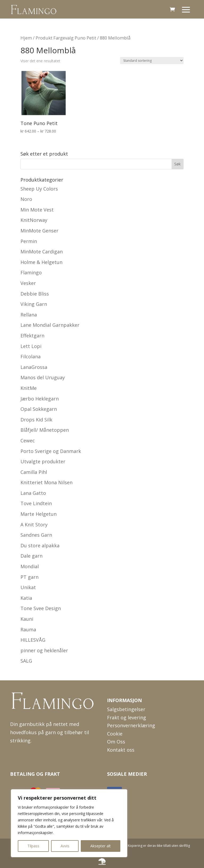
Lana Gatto (33, 493)
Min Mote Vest (37, 210)
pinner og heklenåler (44, 650)
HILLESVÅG (33, 640)
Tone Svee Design (41, 608)
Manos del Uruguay (43, 377)
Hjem (26, 38)
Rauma (28, 629)
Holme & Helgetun (41, 262)
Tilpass (33, 846)
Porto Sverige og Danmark (51, 451)
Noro (26, 199)
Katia (26, 598)
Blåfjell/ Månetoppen (45, 430)
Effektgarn (32, 336)
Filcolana (31, 356)
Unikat (28, 587)
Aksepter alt (101, 846)
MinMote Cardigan (42, 252)
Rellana (29, 315)
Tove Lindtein (36, 503)
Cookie (115, 734)
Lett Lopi (31, 346)
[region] (69, 823)
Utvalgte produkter (43, 461)
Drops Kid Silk (36, 420)
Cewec (28, 440)
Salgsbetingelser (126, 709)
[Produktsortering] (152, 61)
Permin (29, 241)
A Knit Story (34, 525)
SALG (26, 661)
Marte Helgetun (39, 514)
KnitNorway (34, 220)
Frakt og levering (127, 717)
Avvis (65, 846)
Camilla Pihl (34, 472)
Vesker (28, 283)
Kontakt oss (121, 750)
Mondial (30, 566)
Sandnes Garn (36, 535)
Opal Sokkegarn (39, 409)
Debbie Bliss (35, 294)
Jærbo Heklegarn (40, 399)
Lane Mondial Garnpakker (50, 325)
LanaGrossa (34, 367)
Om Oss (116, 742)
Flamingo (31, 272)
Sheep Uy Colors (39, 189)
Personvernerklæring (131, 725)
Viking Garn (34, 304)
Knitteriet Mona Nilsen (46, 482)
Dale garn (31, 556)
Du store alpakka (40, 545)
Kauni (27, 619)
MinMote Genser (39, 231)
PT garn (29, 577)
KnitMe (29, 388)
